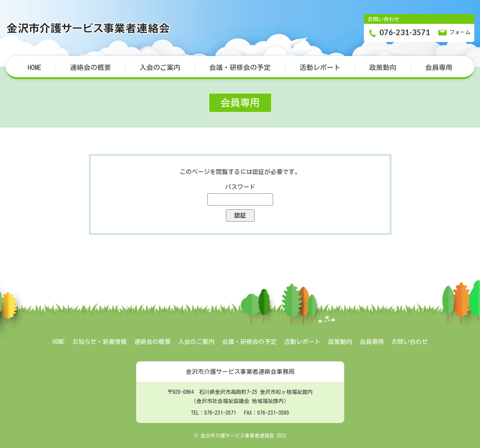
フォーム (454, 33)
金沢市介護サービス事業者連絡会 (89, 28)
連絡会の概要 (90, 67)
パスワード (240, 187)
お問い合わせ (410, 342)
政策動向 (383, 67)
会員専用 (439, 67)
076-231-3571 (399, 33)
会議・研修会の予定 (240, 67)
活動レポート (320, 67)
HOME (34, 67)
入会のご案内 (160, 67)
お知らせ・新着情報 (99, 342)
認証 (240, 215)
